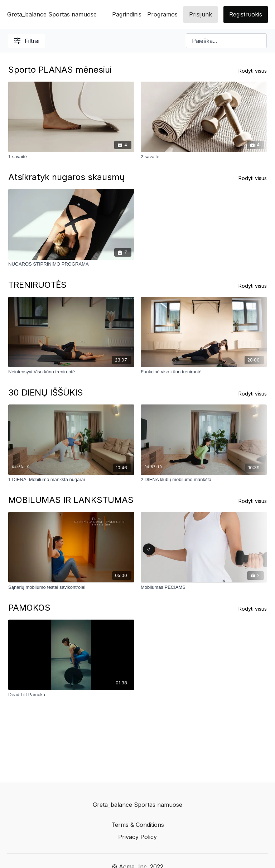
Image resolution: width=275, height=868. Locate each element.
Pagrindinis (127, 14)
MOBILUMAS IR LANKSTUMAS (71, 500)
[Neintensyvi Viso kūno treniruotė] (71, 372)
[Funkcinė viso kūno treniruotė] (204, 372)
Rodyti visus (253, 71)
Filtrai (27, 41)
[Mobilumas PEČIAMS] (204, 587)
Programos (162, 14)
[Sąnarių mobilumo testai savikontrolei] (71, 587)
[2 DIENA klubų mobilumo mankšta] (204, 480)
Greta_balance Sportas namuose (52, 14)
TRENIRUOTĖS (37, 285)
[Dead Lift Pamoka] (71, 695)
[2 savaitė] (204, 157)
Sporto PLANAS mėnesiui (60, 70)
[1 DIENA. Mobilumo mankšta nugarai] (71, 480)
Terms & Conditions (138, 825)
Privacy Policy (137, 837)
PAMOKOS (29, 608)
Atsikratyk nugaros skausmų (66, 177)
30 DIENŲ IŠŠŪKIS (46, 392)
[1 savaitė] (71, 157)
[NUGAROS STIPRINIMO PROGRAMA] (71, 265)
